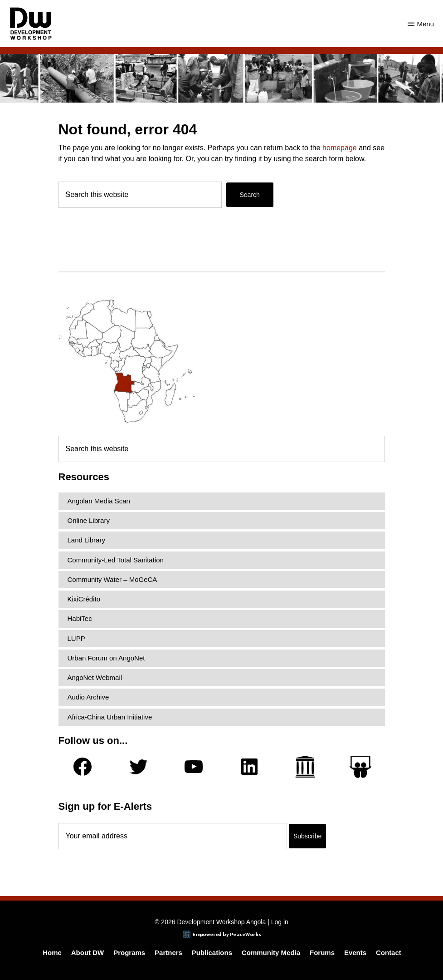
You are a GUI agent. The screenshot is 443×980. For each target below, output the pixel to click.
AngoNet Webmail (95, 677)
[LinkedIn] (249, 767)
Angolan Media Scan (99, 501)
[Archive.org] (305, 767)
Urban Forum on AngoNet (106, 658)
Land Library (86, 540)
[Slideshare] (360, 767)
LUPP (76, 638)
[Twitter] (138, 767)
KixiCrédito (84, 599)
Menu (425, 24)
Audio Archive (88, 697)
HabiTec (80, 618)
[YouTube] (194, 767)
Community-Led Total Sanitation (116, 560)
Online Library (89, 520)
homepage (340, 148)
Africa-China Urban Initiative (110, 717)
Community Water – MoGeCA (112, 579)
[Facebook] (83, 767)
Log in (280, 922)
